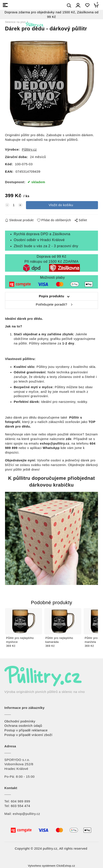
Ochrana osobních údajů (23, 726)
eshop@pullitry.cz (55, 444)
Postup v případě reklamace (26, 730)
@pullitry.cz (31, 814)
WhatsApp (51, 448)
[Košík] (97, 5)
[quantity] (14, 205)
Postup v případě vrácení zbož (28, 735)
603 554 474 (21, 806)
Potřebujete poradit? (51, 304)
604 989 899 (21, 801)
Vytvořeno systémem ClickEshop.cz (51, 866)
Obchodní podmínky (20, 721)
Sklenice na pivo (15, 22)
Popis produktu (51, 296)
